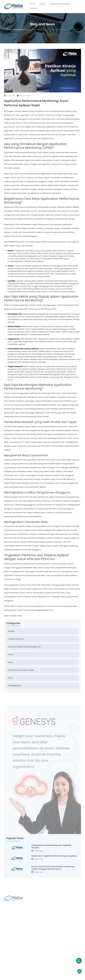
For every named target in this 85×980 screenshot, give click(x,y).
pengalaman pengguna (61, 164)
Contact (34, 8)
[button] (79, 961)
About (42, 4)
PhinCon (56, 572)
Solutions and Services (60, 4)
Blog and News (18, 30)
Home (33, 4)
